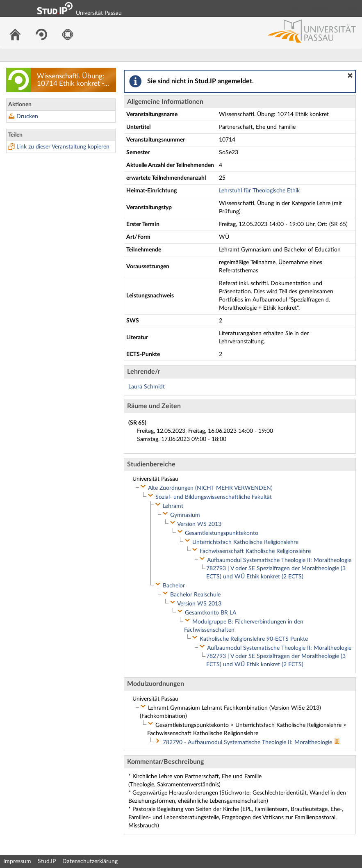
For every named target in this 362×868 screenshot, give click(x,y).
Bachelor (174, 586)
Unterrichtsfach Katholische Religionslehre (245, 542)
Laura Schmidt (147, 387)
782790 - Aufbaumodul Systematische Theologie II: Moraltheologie (248, 742)
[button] (350, 75)
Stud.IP (47, 861)
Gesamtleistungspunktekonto (222, 533)
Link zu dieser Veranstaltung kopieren (63, 147)
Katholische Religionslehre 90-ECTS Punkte (254, 639)
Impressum (17, 861)
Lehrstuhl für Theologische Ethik (259, 191)
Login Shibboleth (310, 8)
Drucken (27, 116)
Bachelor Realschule (195, 595)
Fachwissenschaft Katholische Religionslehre (255, 551)
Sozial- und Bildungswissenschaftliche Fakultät (214, 497)
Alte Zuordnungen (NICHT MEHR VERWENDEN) (210, 488)
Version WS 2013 (199, 524)
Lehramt (173, 506)
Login (352, 8)
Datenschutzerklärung (90, 861)
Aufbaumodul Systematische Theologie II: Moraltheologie (279, 560)
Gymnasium (185, 515)
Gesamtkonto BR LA (211, 613)
